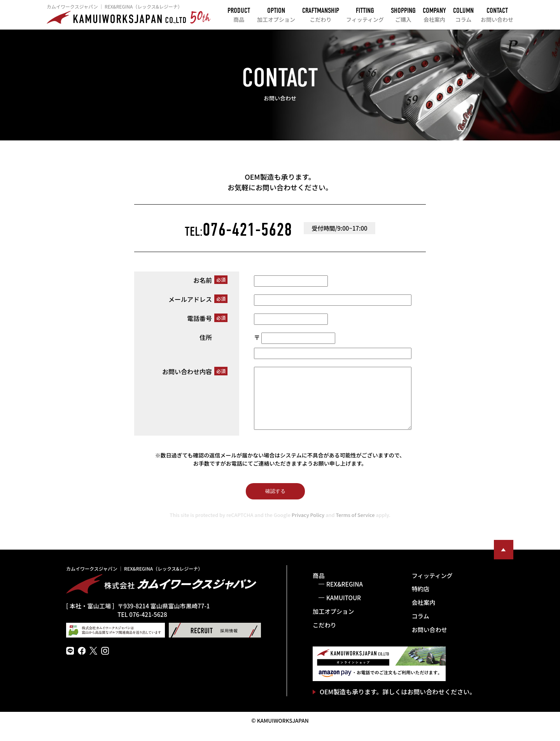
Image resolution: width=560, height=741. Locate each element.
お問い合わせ (430, 641)
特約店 (421, 600)
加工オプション (333, 623)
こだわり (325, 636)
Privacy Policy (308, 526)
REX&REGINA (345, 596)
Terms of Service (355, 526)
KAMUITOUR (344, 609)
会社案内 (424, 614)
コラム (421, 627)
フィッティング (432, 587)
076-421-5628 (238, 230)
